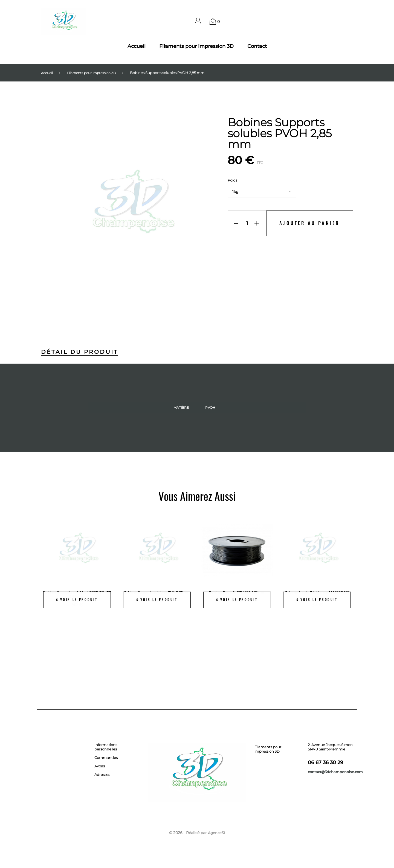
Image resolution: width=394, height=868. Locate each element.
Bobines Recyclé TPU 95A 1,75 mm (237, 592)
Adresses (102, 774)
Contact (257, 46)
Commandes (106, 757)
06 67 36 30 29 (325, 762)
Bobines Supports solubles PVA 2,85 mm (157, 594)
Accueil (137, 46)
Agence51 (216, 832)
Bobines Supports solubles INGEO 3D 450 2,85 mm (77, 594)
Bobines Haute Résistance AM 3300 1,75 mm (317, 594)
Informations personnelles (106, 747)
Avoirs (100, 766)
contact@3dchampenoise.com (335, 771)
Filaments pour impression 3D (196, 46)
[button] (198, 22)
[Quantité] (245, 223)
